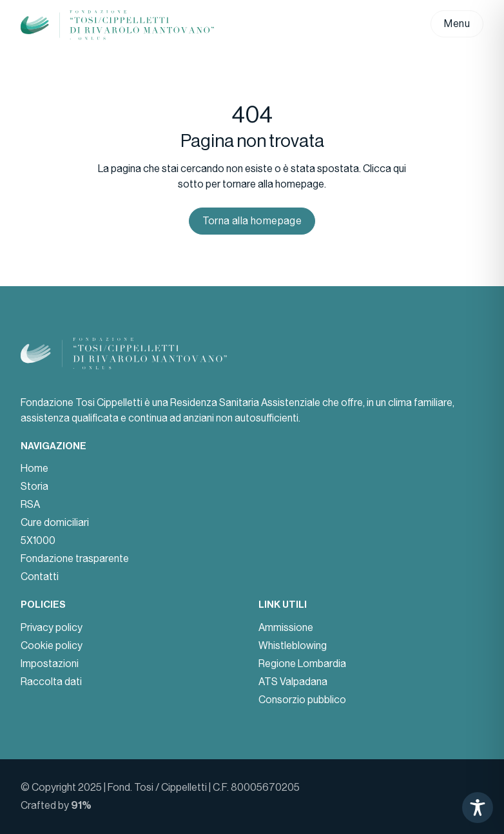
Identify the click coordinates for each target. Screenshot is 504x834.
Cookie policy (52, 645)
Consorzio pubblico (302, 700)
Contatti (40, 577)
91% (81, 805)
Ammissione (286, 627)
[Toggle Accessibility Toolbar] (478, 808)
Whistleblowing (293, 645)
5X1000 (38, 540)
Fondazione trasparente (75, 558)
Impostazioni (50, 664)
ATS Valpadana (293, 682)
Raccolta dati (51, 682)
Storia (34, 486)
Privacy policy (52, 627)
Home (34, 468)
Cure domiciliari (55, 522)
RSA (30, 504)
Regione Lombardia (302, 664)
